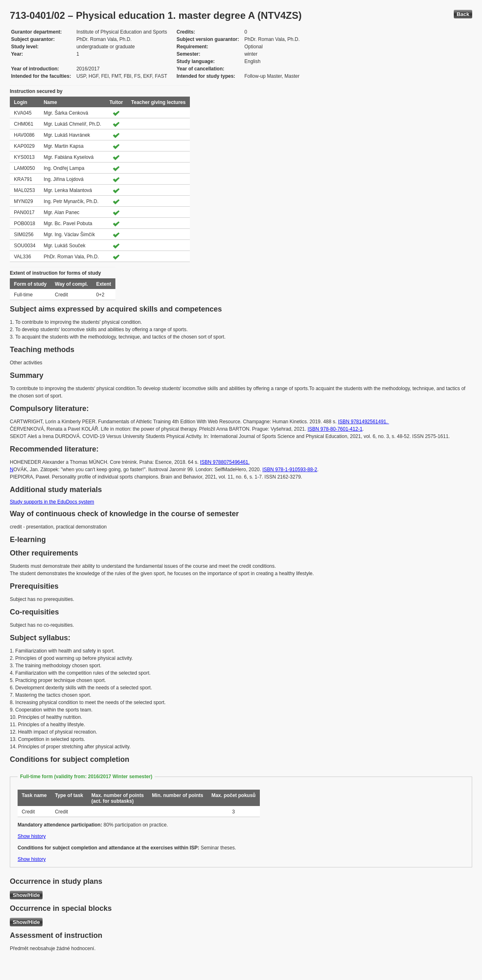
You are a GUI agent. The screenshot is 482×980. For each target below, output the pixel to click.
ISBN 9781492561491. (364, 422)
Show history (32, 836)
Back (463, 14)
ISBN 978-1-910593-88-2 (290, 470)
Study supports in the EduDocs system (52, 502)
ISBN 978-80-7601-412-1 (335, 429)
